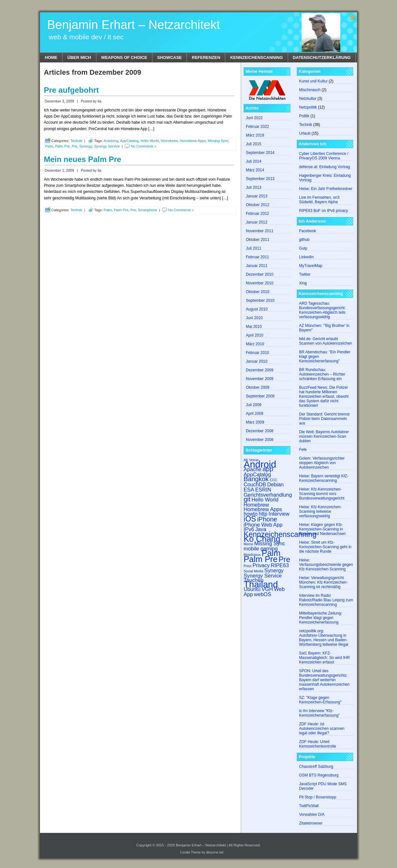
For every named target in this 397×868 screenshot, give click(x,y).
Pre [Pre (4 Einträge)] (285, 559)
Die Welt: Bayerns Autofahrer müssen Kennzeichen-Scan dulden (324, 436)
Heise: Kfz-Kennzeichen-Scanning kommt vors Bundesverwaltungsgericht (322, 494)
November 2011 (260, 231)
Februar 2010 (257, 353)
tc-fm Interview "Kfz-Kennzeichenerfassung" (319, 713)
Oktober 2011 (258, 240)
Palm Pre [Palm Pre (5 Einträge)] (261, 559)
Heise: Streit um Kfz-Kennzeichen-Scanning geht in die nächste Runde (325, 547)
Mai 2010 (254, 327)
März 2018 (255, 135)
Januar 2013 (257, 196)
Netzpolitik (308, 107)
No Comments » (144, 146)
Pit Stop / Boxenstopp (318, 797)
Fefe (303, 450)
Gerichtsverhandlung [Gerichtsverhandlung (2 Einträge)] (268, 495)
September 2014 (260, 153)
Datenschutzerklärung (322, 57)
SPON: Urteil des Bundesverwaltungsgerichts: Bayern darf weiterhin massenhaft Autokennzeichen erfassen (324, 680)
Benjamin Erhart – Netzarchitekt (133, 25)
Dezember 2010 (260, 274)
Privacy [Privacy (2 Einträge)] (261, 565)
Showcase (170, 57)
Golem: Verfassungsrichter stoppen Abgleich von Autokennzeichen (322, 463)
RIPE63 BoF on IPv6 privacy (324, 211)
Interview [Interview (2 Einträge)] (279, 514)
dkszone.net (215, 852)
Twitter (305, 274)
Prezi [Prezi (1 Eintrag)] (247, 566)
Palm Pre (62, 146)
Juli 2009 (254, 405)
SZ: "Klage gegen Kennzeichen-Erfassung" (320, 700)
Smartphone (148, 210)
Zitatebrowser (311, 823)
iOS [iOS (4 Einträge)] (250, 519)
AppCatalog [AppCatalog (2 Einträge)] (257, 474)
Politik (304, 116)
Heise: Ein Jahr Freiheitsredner (326, 189)
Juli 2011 (254, 248)
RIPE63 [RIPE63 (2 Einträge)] (280, 565)
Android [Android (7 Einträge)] (260, 464)
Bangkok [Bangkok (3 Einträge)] (256, 479)
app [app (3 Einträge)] (268, 469)
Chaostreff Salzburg (316, 767)
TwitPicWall (309, 806)
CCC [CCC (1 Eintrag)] (273, 480)
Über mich (79, 57)
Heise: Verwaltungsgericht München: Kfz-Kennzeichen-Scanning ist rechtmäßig (323, 582)
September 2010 (260, 300)
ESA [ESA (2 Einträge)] (249, 490)
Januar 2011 (257, 266)
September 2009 (260, 396)
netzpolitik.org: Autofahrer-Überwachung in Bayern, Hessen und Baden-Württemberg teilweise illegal (324, 638)
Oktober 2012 (258, 205)
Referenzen (206, 57)
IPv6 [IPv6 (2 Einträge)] (249, 529)
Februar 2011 (257, 257)
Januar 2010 (257, 361)
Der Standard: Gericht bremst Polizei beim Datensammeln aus (324, 419)
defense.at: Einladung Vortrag (324, 167)
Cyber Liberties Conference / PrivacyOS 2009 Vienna (324, 156)
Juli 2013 (254, 187)
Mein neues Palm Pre (82, 159)
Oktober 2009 (258, 387)
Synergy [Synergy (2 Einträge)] (274, 570)
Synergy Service (107, 146)
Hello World (150, 141)
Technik (76, 141)
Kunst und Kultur (313, 81)
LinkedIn (306, 257)
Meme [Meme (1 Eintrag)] (248, 544)
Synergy (86, 146)
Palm (49, 146)
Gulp (303, 248)
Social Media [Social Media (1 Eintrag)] (253, 571)
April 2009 (255, 414)
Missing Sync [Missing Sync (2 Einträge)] (270, 543)
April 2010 (255, 335)
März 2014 (255, 170)
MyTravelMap (311, 266)
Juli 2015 (254, 144)
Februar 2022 (257, 127)
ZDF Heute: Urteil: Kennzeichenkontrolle (318, 744)
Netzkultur (308, 99)
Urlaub (305, 133)
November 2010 (260, 283)
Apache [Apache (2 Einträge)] (252, 469)
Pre (75, 146)
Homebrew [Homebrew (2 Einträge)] (256, 505)
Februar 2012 (257, 214)
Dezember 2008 (260, 431)
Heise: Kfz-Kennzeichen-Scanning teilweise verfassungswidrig (320, 511)
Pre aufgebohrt (71, 90)
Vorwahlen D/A (312, 815)
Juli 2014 (254, 161)
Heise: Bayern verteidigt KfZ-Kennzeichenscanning (324, 478)
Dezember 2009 (260, 370)
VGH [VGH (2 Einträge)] (267, 589)
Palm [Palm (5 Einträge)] (271, 553)
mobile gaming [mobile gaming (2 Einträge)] (261, 548)
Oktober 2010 (258, 292)
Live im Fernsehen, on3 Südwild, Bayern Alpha (319, 200)
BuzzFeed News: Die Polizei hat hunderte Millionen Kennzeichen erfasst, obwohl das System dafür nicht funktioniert (324, 396)
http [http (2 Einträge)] (263, 514)
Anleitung (111, 141)
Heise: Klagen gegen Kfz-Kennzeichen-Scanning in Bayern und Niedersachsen (322, 529)
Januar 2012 (257, 222)
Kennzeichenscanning (256, 57)
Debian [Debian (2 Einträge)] (276, 484)
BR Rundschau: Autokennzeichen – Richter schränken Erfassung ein (322, 374)
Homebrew (169, 141)
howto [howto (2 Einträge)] (251, 514)
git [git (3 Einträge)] (247, 499)
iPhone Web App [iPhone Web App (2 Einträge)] (263, 525)
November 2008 (260, 440)
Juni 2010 (254, 318)
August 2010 (257, 309)
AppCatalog (130, 141)
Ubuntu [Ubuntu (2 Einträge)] (252, 589)
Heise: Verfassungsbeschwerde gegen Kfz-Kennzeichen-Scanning (326, 565)
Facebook (308, 231)
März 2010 (255, 344)
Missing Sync (218, 141)
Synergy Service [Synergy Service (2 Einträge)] (263, 576)
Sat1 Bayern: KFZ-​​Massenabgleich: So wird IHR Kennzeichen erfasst (324, 658)
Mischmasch (310, 90)
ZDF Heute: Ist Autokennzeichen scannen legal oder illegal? (322, 729)
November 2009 (260, 379)
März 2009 (255, 422)
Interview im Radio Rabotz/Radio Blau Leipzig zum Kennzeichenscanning (326, 600)
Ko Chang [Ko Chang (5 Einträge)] (262, 539)
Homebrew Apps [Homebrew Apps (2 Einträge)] (263, 509)
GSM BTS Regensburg (319, 775)
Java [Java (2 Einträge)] (261, 529)
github (304, 240)
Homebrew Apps (193, 141)
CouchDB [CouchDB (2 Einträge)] (255, 484)
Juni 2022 (254, 118)
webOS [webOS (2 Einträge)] (262, 594)
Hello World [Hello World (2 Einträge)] (265, 500)
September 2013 (260, 179)
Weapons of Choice (124, 57)
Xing (303, 283)
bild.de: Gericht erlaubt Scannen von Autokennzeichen (326, 341)
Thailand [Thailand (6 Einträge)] (261, 584)
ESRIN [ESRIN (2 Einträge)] (263, 490)
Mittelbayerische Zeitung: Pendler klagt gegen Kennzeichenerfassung (320, 618)
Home (51, 57)
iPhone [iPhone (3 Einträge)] (267, 519)
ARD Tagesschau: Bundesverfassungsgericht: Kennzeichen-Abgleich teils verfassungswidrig (322, 310)
